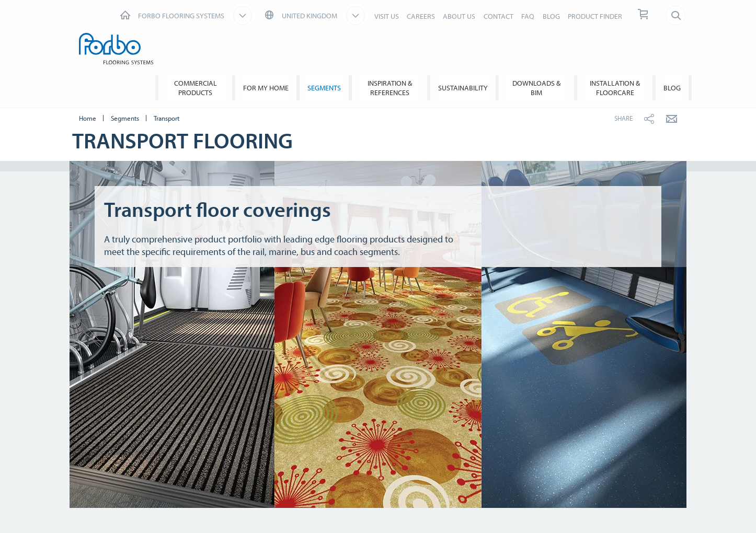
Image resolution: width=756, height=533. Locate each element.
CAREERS (421, 16)
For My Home (266, 88)
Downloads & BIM (536, 88)
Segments (324, 88)
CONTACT (499, 16)
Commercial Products (196, 88)
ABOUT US (459, 16)
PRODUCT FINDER (595, 16)
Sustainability (463, 88)
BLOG (551, 16)
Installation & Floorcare (615, 88)
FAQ (528, 16)
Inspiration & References (390, 88)
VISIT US (387, 16)
